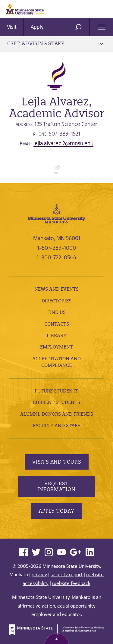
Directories (56, 301)
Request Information (56, 486)
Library (56, 335)
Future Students (56, 391)
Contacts (57, 324)
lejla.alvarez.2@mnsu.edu (63, 143)
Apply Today (56, 511)
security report (67, 575)
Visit (12, 27)
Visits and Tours (57, 462)
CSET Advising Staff (55, 43)
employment (56, 347)
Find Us (56, 312)
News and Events (56, 289)
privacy (39, 575)
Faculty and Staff (56, 425)
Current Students (56, 402)
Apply (37, 27)
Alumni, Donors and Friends (57, 414)
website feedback (71, 583)
